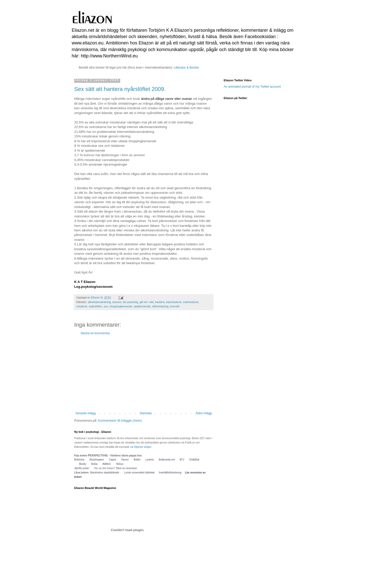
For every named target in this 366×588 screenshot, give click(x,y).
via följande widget (141, 447)
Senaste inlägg (86, 413)
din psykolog (130, 302)
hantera (160, 302)
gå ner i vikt (147, 302)
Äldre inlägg (204, 413)
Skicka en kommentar (95, 333)
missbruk (82, 306)
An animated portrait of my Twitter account (252, 87)
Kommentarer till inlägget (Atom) (120, 421)
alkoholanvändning (99, 302)
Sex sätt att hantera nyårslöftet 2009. (120, 89)
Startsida (146, 413)
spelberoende (142, 306)
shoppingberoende (121, 306)
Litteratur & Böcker (186, 68)
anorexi (117, 302)
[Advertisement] (144, 373)
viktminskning (160, 306)
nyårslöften (95, 306)
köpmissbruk (174, 302)
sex (106, 306)
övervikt (175, 306)
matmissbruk (191, 302)
